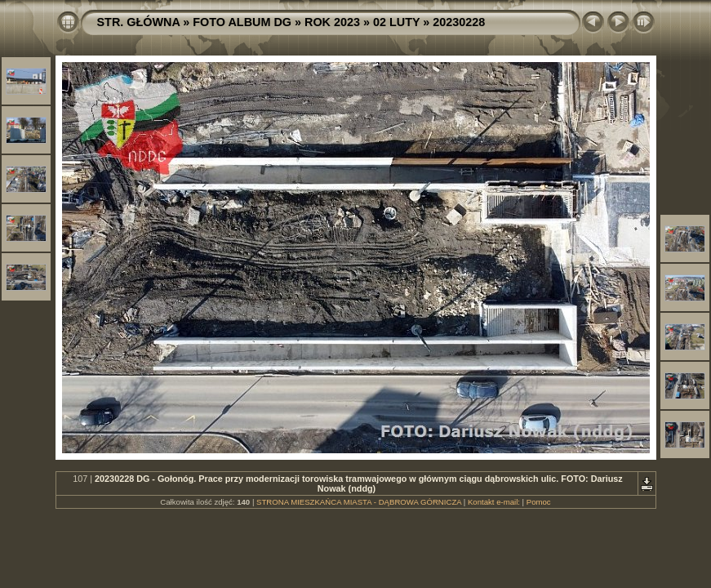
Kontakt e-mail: (494, 502)
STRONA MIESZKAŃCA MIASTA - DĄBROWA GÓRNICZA (359, 502)
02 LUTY (396, 22)
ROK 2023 (332, 22)
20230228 (459, 22)
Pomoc (539, 502)
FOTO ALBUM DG (242, 22)
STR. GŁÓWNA (139, 22)
